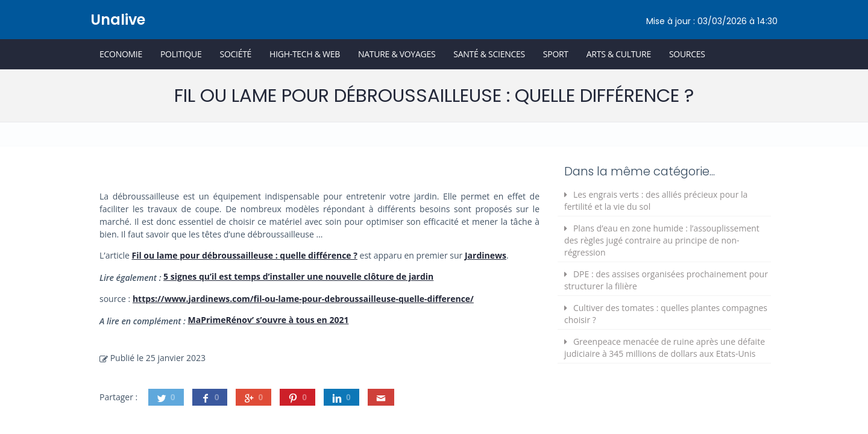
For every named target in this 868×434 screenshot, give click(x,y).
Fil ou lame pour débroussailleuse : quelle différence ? (244, 255)
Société (235, 54)
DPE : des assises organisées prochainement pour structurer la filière (666, 280)
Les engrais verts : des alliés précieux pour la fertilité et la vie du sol (656, 200)
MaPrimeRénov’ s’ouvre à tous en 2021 (268, 320)
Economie (121, 54)
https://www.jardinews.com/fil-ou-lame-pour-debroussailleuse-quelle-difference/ (303, 299)
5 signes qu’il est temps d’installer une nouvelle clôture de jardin (298, 276)
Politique (181, 54)
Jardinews (486, 255)
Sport (556, 54)
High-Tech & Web (305, 54)
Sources (687, 54)
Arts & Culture (619, 54)
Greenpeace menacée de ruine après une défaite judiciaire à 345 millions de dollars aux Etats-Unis (665, 348)
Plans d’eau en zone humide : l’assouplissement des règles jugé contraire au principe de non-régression (662, 240)
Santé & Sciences (489, 54)
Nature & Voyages (397, 54)
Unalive (118, 20)
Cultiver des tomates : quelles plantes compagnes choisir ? (666, 314)
